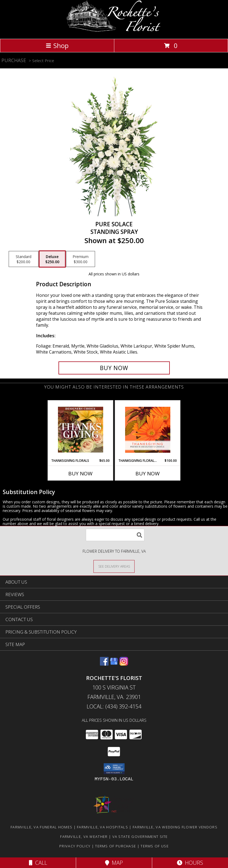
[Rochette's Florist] (114, 31)
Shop (57, 45)
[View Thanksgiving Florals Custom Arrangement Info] (81, 430)
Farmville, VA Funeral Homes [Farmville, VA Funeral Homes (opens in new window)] (41, 827)
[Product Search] (115, 535)
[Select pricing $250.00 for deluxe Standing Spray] (52, 259)
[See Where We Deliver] (114, 566)
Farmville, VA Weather (84, 837)
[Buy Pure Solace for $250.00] (114, 368)
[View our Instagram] (124, 664)
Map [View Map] (114, 863)
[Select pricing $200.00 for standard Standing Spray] (24, 259)
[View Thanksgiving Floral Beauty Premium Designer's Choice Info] (148, 430)
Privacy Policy (75, 846)
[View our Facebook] (104, 664)
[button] (114, 769)
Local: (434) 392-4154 (114, 706)
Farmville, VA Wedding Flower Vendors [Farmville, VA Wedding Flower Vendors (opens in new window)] (175, 827)
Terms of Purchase (115, 846)
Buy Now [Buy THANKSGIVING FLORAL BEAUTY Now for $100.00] (148, 473)
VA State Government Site (140, 837)
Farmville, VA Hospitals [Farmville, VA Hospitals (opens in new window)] (102, 827)
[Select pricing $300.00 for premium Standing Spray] (81, 259)
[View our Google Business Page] (114, 664)
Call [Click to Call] (38, 863)
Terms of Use (155, 846)
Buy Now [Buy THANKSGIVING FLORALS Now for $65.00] (80, 473)
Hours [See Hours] (190, 863)
